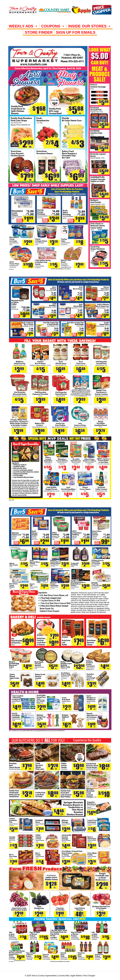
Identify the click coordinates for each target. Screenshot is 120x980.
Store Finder (39, 32)
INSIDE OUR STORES (90, 26)
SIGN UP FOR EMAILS (76, 32)
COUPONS (53, 26)
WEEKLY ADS (23, 26)
